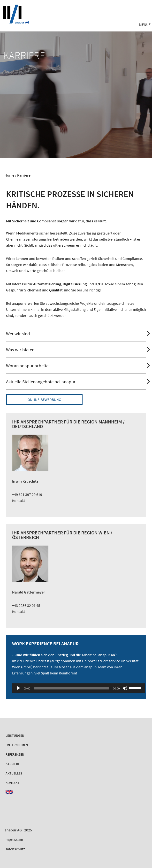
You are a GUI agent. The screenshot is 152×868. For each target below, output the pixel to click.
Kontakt (19, 500)
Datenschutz (15, 849)
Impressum (14, 839)
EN (9, 792)
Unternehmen (17, 745)
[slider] (72, 688)
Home (9, 175)
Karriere (13, 764)
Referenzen (15, 754)
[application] (76, 688)
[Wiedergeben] (18, 688)
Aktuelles (14, 773)
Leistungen (15, 735)
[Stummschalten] (125, 688)
